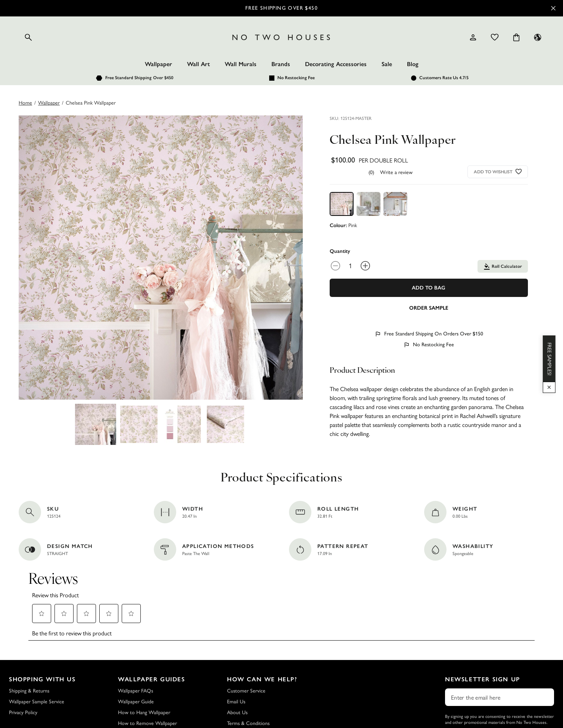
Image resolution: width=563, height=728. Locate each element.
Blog (413, 64)
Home (25, 102)
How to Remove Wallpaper (147, 723)
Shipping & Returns (29, 691)
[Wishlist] (495, 37)
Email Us (236, 702)
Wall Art (198, 64)
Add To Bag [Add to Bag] (429, 288)
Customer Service (246, 691)
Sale (387, 64)
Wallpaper (158, 64)
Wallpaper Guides (152, 679)
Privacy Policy (23, 712)
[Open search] (28, 37)
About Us (237, 712)
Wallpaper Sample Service (37, 702)
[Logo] (281, 37)
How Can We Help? (262, 679)
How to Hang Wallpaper (144, 712)
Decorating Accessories (336, 64)
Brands (281, 64)
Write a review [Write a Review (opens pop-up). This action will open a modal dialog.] (396, 172)
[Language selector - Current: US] (538, 37)
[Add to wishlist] (518, 172)
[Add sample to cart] (429, 307)
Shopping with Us (42, 679)
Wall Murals (241, 64)
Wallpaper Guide (136, 702)
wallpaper (49, 102)
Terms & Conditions (248, 723)
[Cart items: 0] (516, 37)
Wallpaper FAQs (136, 691)
